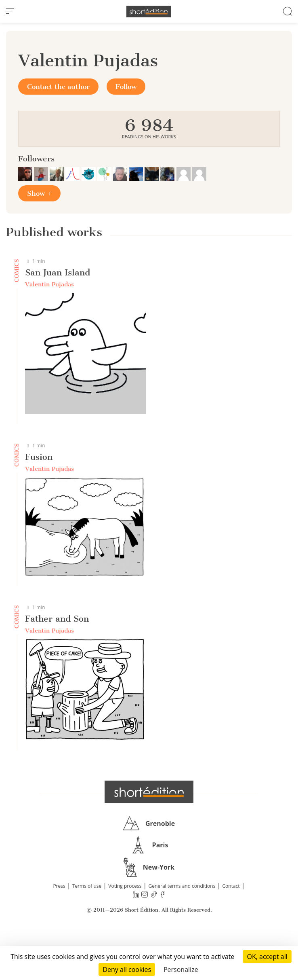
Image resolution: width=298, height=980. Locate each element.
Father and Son (57, 619)
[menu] (10, 11)
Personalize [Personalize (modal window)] (181, 969)
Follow (126, 87)
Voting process (125, 886)
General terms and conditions (182, 886)
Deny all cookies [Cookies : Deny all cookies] (127, 969)
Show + (39, 193)
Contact (231, 886)
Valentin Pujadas (49, 284)
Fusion (39, 457)
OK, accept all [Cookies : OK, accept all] (267, 957)
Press (59, 886)
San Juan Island (58, 272)
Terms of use (87, 886)
